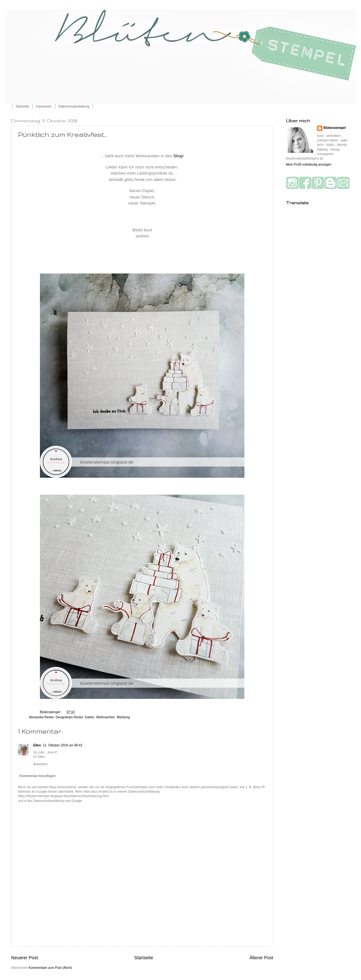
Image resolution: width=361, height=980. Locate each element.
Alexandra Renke (42, 717)
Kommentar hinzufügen (38, 776)
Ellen (37, 745)
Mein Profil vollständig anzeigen (309, 165)
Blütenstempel (51, 712)
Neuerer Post (24, 958)
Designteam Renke (69, 717)
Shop (178, 156)
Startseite (22, 106)
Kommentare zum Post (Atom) (50, 968)
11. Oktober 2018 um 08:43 (62, 745)
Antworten (41, 764)
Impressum (44, 106)
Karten (90, 717)
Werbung (123, 717)
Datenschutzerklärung (74, 106)
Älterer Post (261, 958)
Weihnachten (106, 717)
